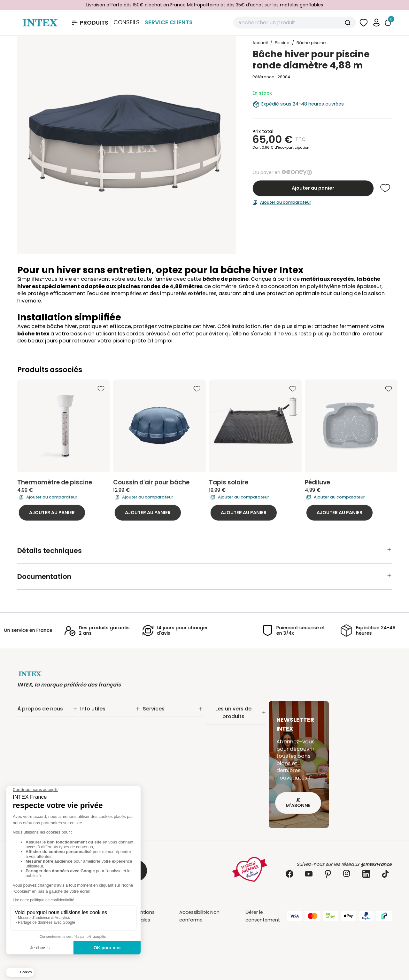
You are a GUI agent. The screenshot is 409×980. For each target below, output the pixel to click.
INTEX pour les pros (165, 748)
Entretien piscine (225, 739)
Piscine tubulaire (224, 722)
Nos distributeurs (162, 732)
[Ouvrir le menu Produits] (90, 23)
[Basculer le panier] (388, 23)
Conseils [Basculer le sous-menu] (127, 22)
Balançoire (218, 780)
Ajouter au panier (313, 188)
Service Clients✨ (162, 715)
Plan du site (93, 764)
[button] (376, 23)
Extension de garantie (168, 723)
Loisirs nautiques (225, 771)
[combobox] (295, 23)
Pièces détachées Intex (232, 796)
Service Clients (169, 22)
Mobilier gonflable (226, 788)
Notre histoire (33, 715)
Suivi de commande (103, 715)
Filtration (216, 730)
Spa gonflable (222, 763)
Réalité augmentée (165, 740)
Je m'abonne (298, 803)
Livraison (90, 723)
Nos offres (29, 740)
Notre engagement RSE (44, 723)
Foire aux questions (165, 757)
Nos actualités (34, 732)
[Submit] (348, 23)
